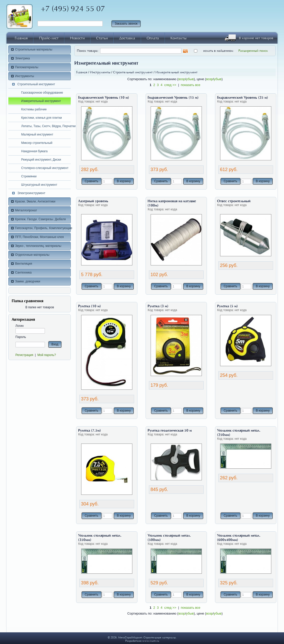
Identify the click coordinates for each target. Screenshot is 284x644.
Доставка (127, 38)
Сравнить (91, 181)
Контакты (179, 38)
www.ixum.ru (151, 641)
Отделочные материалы (32, 255)
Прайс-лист (49, 38)
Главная (21, 38)
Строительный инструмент (36, 84)
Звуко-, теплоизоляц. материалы (38, 246)
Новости (77, 38)
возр (182, 79)
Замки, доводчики (28, 281)
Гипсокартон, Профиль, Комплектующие (43, 228)
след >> (170, 85)
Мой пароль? (47, 355)
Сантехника (23, 273)
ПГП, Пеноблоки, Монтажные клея (39, 237)
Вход (55, 344)
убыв (190, 79)
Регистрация (24, 355)
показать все (191, 85)
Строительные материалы (34, 49)
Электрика (22, 58)
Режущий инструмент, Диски (41, 160)
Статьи (102, 38)
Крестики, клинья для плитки (41, 118)
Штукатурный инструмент (39, 185)
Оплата (153, 38)
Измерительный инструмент (41, 101)
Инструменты (24, 76)
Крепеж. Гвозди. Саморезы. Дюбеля (40, 219)
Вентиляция (23, 264)
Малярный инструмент (37, 134)
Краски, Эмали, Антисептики (35, 201)
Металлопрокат (26, 210)
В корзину (124, 181)
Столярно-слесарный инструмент (45, 168)
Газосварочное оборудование (42, 93)
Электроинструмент (31, 193)
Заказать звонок (126, 24)
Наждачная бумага (34, 151)
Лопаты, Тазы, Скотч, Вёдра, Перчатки (46, 126)
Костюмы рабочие (34, 109)
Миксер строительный (37, 143)
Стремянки (29, 176)
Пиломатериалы (27, 67)
